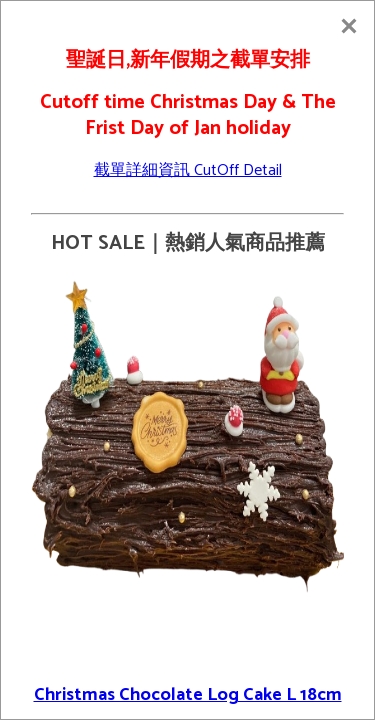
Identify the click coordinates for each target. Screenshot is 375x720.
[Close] (349, 26)
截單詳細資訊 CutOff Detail (188, 170)
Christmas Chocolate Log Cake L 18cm (188, 695)
